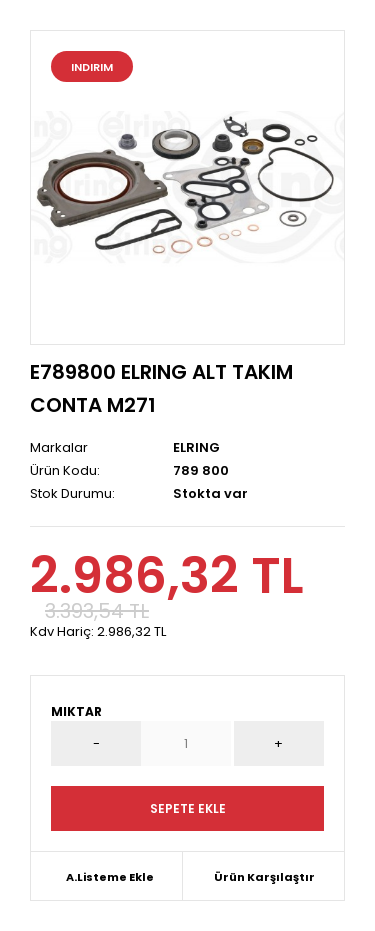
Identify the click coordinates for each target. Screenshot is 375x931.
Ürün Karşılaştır (264, 877)
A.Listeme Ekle (110, 877)
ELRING (196, 447)
